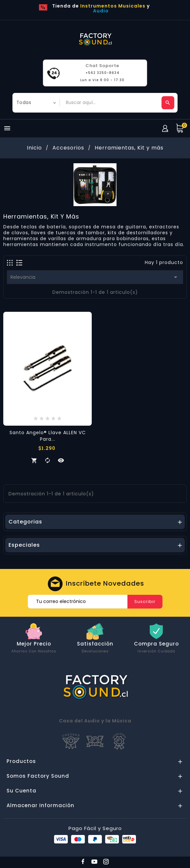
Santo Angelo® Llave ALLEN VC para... (48, 436)
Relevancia (95, 277)
